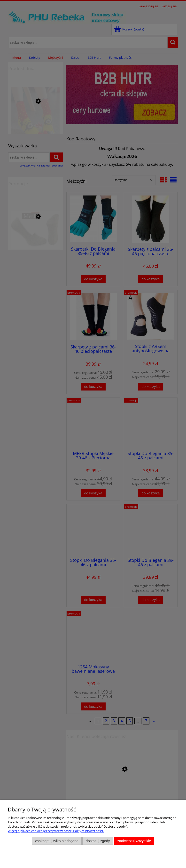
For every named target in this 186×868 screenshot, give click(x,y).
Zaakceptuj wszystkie (134, 841)
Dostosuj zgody (98, 841)
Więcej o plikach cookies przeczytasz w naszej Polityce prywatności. (56, 831)
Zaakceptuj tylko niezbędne (57, 841)
